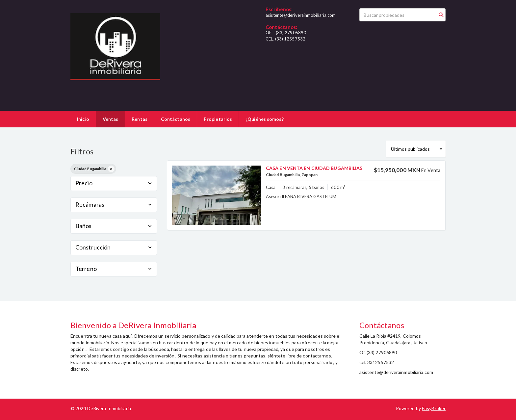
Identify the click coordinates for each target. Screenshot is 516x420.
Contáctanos (176, 119)
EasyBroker (434, 408)
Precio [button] (114, 183)
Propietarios (218, 119)
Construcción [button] (114, 247)
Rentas (140, 119)
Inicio (83, 119)
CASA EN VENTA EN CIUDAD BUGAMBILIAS (314, 168)
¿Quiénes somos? (265, 119)
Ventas (111, 119)
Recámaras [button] (114, 204)
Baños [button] (114, 226)
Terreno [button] (114, 269)
